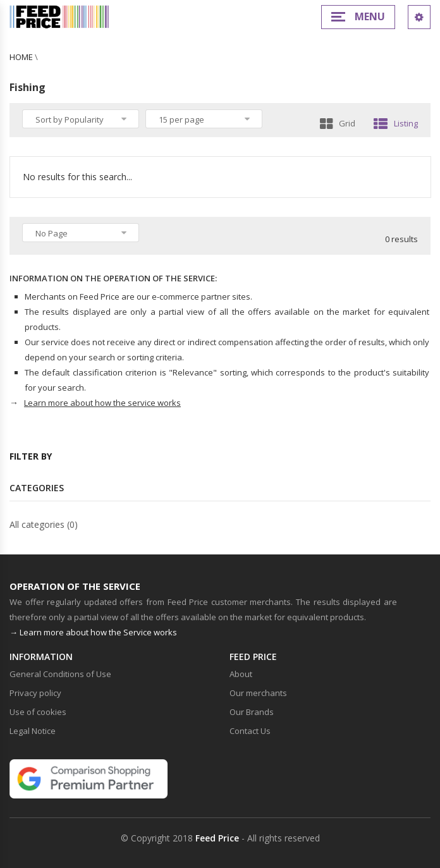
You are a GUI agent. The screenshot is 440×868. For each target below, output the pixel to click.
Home (21, 57)
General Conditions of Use (60, 674)
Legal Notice (33, 731)
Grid (338, 123)
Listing (396, 123)
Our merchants (258, 693)
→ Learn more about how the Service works (93, 632)
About (241, 674)
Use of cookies (38, 712)
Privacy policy (35, 693)
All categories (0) (44, 524)
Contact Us (250, 731)
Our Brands (252, 712)
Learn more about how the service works (102, 403)
